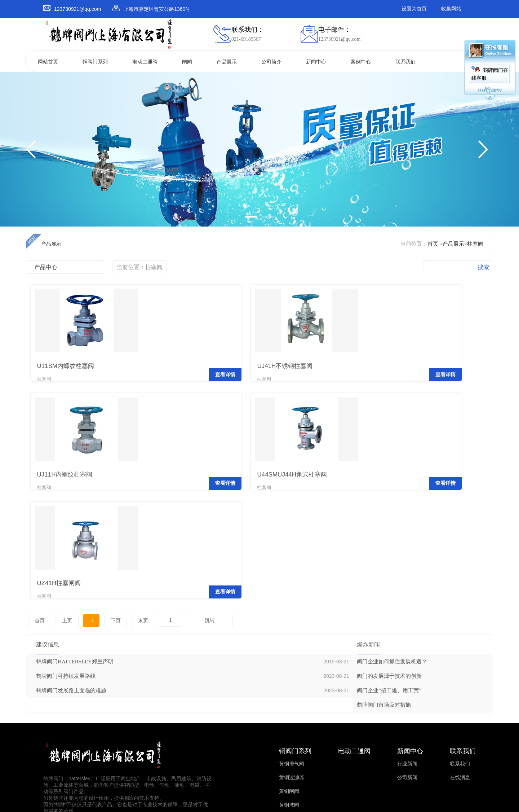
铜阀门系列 (95, 62)
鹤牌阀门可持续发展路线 (66, 553)
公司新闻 (407, 654)
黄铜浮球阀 (292, 695)
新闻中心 (316, 62)
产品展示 (227, 62)
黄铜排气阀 (292, 640)
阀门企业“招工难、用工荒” (389, 567)
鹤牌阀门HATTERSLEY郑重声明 (75, 538)
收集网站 (451, 9)
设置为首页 (414, 9)
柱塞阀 (475, 244)
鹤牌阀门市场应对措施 (384, 581)
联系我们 (405, 62)
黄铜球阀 (289, 682)
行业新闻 (407, 640)
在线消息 (460, 654)
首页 (433, 244)
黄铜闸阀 (289, 668)
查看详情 (122, 368)
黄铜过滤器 (292, 654)
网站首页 (48, 62)
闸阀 (187, 62)
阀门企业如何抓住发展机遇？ (392, 538)
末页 (127, 497)
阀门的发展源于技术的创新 (389, 553)
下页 (102, 497)
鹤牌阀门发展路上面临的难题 (71, 567)
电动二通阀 (145, 62)
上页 (63, 497)
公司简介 (271, 62)
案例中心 (361, 62)
